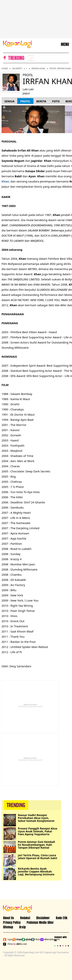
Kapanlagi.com (16, 939)
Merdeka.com (44, 939)
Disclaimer (43, 918)
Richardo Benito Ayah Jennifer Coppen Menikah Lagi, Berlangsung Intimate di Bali (36, 871)
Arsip (22, 927)
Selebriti (17, 68)
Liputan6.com (7, 939)
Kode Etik (62, 918)
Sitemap (8, 927)
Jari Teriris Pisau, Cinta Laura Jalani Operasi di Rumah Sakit (38, 857)
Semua (9, 101)
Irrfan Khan (38, 68)
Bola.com (35, 939)
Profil (25, 101)
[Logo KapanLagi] (17, 44)
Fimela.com (7, 944)
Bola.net (26, 939)
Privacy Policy (12, 922)
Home (5, 68)
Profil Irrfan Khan (60, 68)
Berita (41, 101)
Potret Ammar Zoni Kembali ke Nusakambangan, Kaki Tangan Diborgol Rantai (36, 845)
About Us (9, 918)
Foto (56, 101)
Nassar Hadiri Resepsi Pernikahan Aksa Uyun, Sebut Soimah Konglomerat (36, 818)
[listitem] (31, 58)
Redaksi (25, 918)
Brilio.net (16, 944)
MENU (65, 44)
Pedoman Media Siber (40, 922)
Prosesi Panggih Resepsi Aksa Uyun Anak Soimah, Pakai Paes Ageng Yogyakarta (38, 831)
